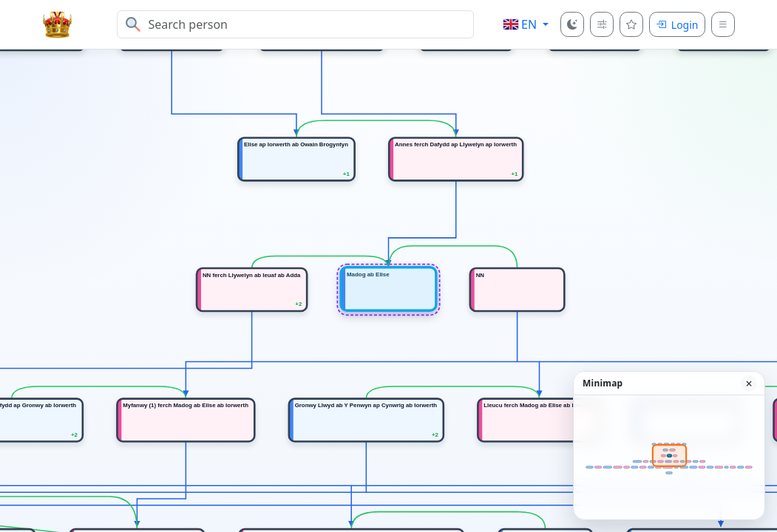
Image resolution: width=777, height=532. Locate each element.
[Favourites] (631, 24)
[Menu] (723, 24)
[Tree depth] (602, 24)
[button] (526, 25)
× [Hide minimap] (749, 383)
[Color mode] (572, 24)
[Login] (677, 24)
